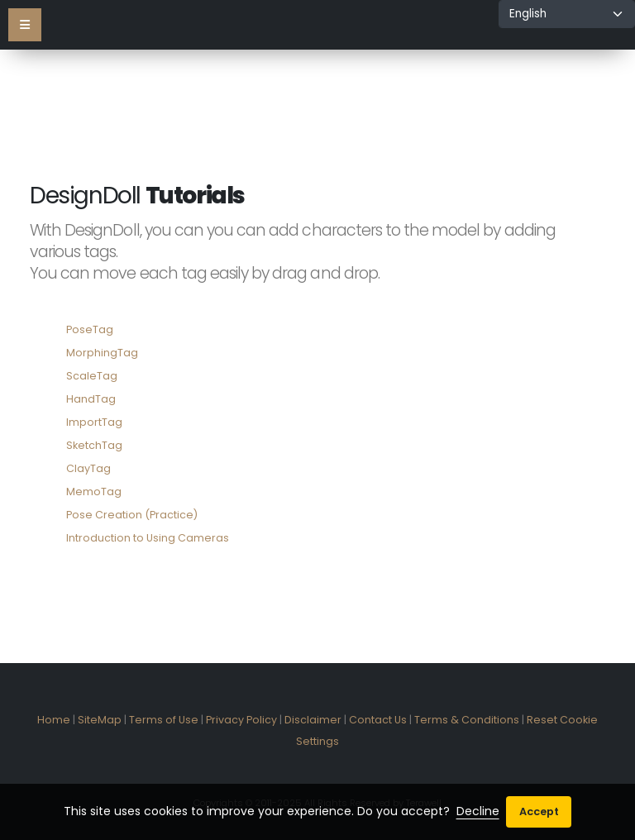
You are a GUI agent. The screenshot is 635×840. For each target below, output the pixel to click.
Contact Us (378, 720)
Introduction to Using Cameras (148, 538)
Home (54, 720)
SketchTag (94, 445)
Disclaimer (313, 720)
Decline (478, 811)
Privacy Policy (241, 720)
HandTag (91, 399)
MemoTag (94, 492)
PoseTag (90, 329)
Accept (539, 811)
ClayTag (88, 468)
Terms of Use (164, 720)
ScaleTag (92, 376)
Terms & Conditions (467, 720)
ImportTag (94, 422)
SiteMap (100, 720)
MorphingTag (102, 353)
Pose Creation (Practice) (132, 515)
